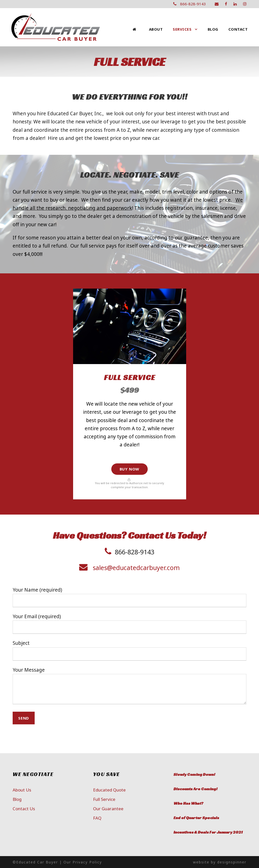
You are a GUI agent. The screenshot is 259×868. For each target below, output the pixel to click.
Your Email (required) (129, 624)
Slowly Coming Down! (194, 774)
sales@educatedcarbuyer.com (136, 568)
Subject (129, 650)
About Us (22, 790)
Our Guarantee (108, 809)
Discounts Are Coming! (196, 789)
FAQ (97, 818)
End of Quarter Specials (196, 818)
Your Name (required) (129, 597)
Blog (213, 29)
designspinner (232, 862)
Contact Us (24, 809)
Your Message (129, 687)
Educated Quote (109, 790)
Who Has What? (188, 803)
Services (182, 29)
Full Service (104, 799)
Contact (238, 29)
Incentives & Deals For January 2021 (208, 832)
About (156, 29)
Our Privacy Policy (83, 862)
